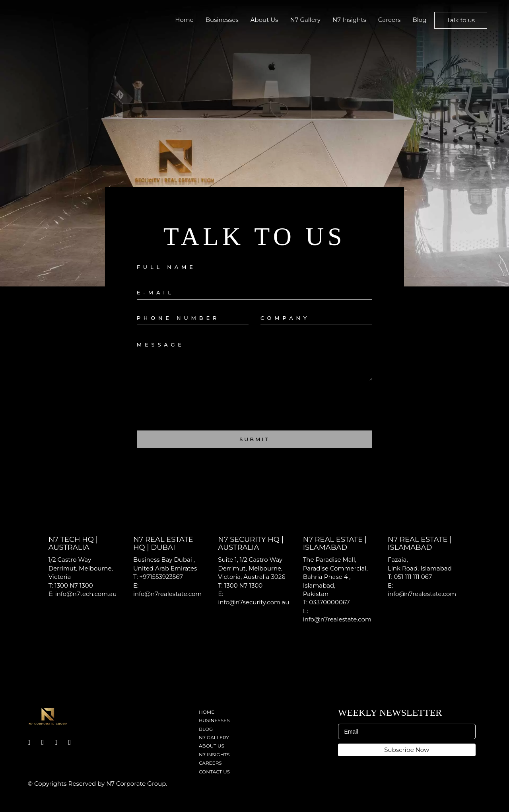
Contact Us (214, 772)
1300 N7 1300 (74, 585)
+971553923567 (161, 577)
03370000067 (329, 602)
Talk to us (461, 20)
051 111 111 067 (413, 577)
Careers (390, 20)
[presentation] (197, 409)
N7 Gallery (305, 20)
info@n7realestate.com (167, 594)
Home (184, 20)
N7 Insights (349, 20)
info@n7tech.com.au (86, 594)
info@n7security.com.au (254, 602)
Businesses (222, 20)
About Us (264, 20)
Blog (419, 20)
